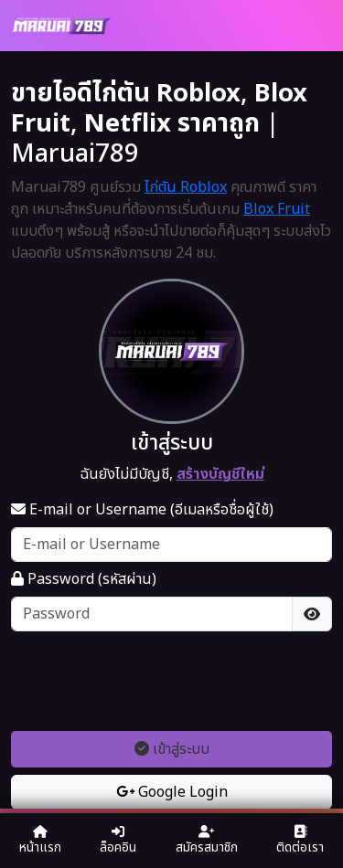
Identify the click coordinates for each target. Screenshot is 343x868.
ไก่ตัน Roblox (186, 187)
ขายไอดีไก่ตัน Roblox (126, 94)
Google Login (172, 792)
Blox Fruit (277, 209)
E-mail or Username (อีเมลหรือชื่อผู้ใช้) (142, 510)
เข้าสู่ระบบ (172, 749)
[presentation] (172, 681)
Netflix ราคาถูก (172, 124)
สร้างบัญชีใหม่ (220, 474)
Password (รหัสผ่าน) (84, 579)
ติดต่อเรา (300, 841)
